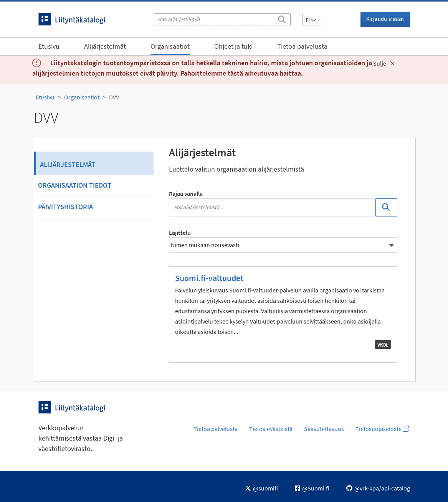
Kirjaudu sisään (385, 19)
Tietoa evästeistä (271, 429)
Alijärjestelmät (105, 46)
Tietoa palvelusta (302, 46)
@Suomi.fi (312, 488)
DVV (114, 97)
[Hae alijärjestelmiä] (222, 19)
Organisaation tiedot (75, 185)
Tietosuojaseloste (382, 429)
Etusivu (49, 46)
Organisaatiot (170, 46)
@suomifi (261, 488)
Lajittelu (180, 233)
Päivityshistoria (65, 207)
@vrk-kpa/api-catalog (378, 488)
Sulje (384, 63)
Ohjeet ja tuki (233, 46)
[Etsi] (282, 18)
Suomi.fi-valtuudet (209, 278)
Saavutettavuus (324, 429)
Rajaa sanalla (186, 193)
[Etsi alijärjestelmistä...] (272, 207)
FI (311, 20)
